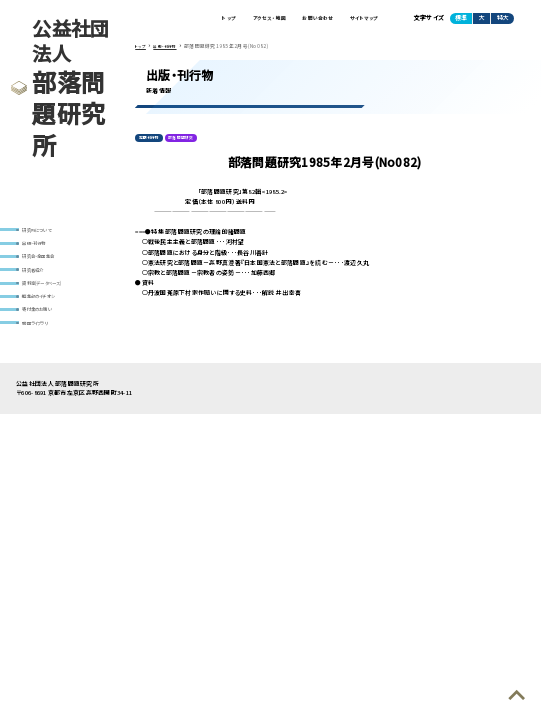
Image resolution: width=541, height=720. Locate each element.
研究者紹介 (39, 280)
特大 (503, 20)
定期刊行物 (153, 143)
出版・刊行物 (41, 247)
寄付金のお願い (46, 330)
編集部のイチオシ (48, 313)
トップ (193, 19)
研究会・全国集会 (47, 263)
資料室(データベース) (53, 297)
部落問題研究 (193, 143)
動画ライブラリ (43, 346)
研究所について (46, 230)
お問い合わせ (302, 19)
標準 (461, 20)
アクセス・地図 (242, 19)
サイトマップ (359, 19)
